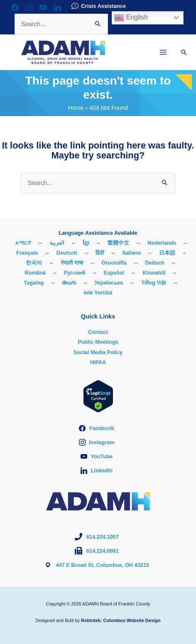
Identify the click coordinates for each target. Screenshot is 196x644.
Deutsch (67, 253)
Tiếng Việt (154, 283)
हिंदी (100, 253)
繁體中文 (118, 243)
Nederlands (162, 243)
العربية (57, 243)
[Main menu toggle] (163, 52)
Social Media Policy (98, 352)
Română (35, 273)
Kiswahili (154, 273)
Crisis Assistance (103, 6)
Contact (98, 332)
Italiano (131, 253)
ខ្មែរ (86, 243)
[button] (184, 52)
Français (27, 253)
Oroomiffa (114, 263)
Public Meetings (98, 342)
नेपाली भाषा (72, 263)
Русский (75, 273)
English (131, 18)
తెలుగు (69, 283)
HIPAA (98, 362)
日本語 (167, 253)
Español (114, 273)
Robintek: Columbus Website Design (121, 620)
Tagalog (34, 283)
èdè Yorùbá (98, 293)
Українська (109, 283)
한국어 (34, 263)
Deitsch (154, 263)
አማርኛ (23, 243)
